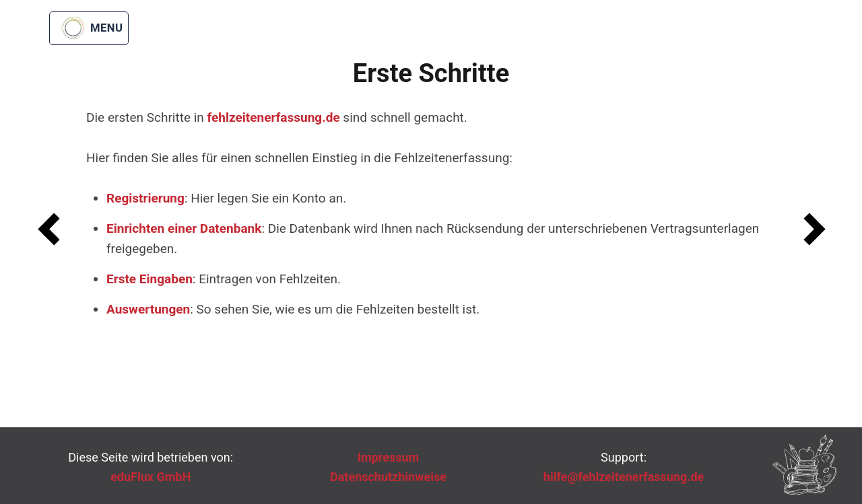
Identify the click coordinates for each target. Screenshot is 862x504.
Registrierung (145, 198)
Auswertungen (148, 309)
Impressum (388, 457)
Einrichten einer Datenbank (184, 228)
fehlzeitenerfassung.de (274, 117)
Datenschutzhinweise (388, 477)
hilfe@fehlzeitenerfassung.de (624, 477)
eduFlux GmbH (151, 477)
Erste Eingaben (150, 279)
